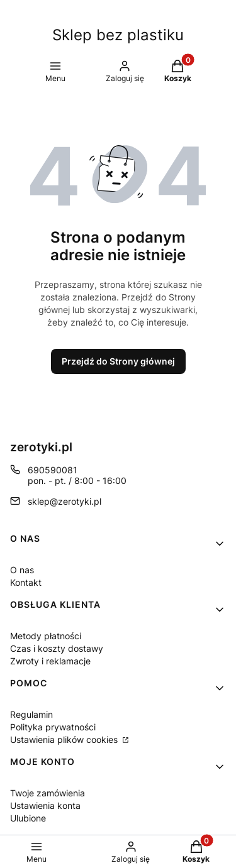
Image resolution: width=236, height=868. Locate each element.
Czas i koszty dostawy (57, 648)
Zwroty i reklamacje (50, 661)
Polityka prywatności (53, 727)
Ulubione (28, 818)
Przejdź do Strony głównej (118, 361)
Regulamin (31, 714)
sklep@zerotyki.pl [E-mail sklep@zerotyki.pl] (65, 501)
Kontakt (26, 582)
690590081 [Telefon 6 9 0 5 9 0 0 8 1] (53, 470)
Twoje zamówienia (48, 793)
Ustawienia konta (45, 805)
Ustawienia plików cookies (65, 739)
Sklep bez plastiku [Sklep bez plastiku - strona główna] (118, 35)
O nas (22, 570)
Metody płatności (46, 636)
